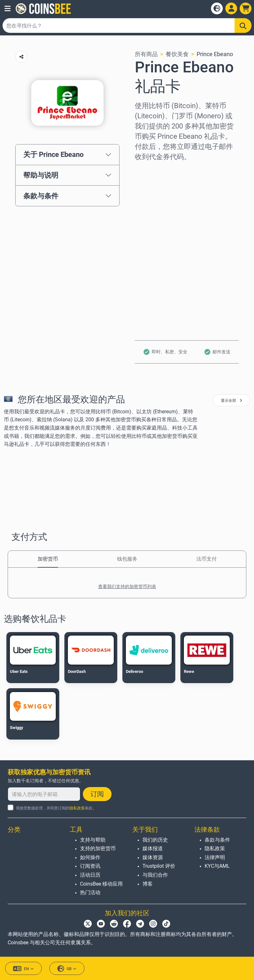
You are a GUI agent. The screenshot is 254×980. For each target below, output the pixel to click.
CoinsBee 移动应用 (101, 884)
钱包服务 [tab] (127, 559)
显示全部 (232, 401)
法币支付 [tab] (207, 559)
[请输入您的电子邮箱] (44, 794)
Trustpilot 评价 (159, 866)
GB (67, 969)
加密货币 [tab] (48, 559)
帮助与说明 (41, 175)
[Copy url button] (21, 57)
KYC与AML (217, 866)
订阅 (97, 794)
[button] (7, 9)
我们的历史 (155, 840)
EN (23, 969)
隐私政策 (77, 808)
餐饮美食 (177, 54)
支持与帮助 (93, 840)
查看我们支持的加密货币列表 (127, 586)
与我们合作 (155, 875)
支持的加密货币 (98, 848)
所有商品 (146, 54)
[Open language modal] (217, 8)
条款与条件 (41, 196)
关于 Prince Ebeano (53, 154)
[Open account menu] (231, 8)
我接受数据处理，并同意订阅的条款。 (56, 808)
